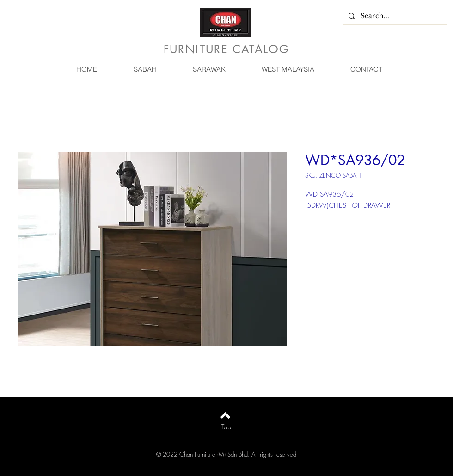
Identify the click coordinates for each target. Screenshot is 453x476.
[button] (145, 69)
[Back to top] (225, 415)
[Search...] (394, 16)
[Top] (226, 427)
